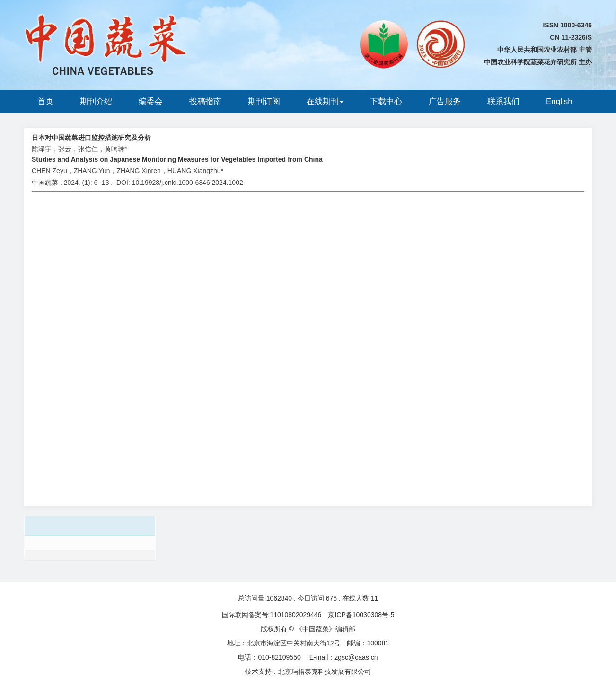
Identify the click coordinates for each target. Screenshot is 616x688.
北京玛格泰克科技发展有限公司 (325, 671)
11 (375, 598)
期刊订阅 (264, 101)
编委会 (151, 101)
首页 (45, 101)
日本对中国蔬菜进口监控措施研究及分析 (91, 138)
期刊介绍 (96, 101)
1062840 (279, 598)
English (559, 101)
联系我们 (503, 101)
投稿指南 (205, 101)
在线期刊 (325, 101)
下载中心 (386, 101)
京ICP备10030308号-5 (361, 615)
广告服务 (445, 101)
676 (331, 598)
